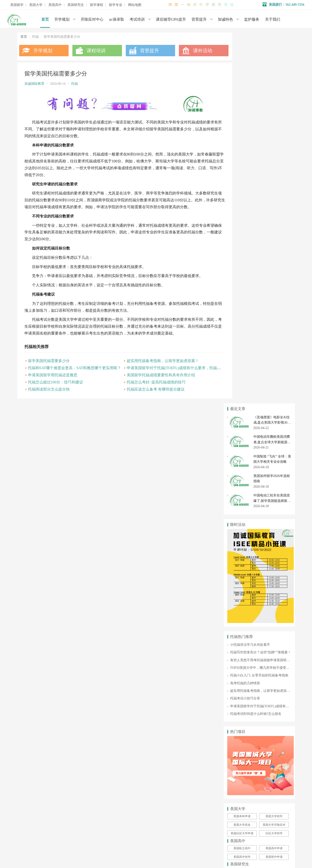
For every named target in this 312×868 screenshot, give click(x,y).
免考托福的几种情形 (245, 312)
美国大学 (36, 5)
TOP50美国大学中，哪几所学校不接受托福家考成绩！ (270, 297)
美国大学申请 (121, 585)
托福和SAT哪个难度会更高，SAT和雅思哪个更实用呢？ (75, 373)
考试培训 (137, 19)
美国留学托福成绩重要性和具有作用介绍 (154, 380)
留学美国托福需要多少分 (49, 366)
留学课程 (97, 5)
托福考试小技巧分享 (245, 328)
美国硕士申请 (242, 509)
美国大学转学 (274, 445)
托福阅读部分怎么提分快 (49, 395)
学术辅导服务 (121, 564)
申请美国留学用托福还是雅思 (53, 380)
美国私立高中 (242, 477)
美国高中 (55, 5)
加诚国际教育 (34, 84)
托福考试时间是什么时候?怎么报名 (256, 343)
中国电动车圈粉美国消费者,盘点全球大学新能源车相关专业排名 (272, 71)
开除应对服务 (121, 571)
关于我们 (273, 19)
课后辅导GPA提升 (171, 19)
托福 (75, 84)
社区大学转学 (274, 463)
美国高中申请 (274, 477)
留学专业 (116, 5)
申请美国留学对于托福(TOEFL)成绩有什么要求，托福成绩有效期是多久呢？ (184, 373)
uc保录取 (117, 19)
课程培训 (93, 51)
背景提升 (199, 19)
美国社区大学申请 (242, 463)
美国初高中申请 (123, 578)
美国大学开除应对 (274, 454)
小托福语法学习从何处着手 (250, 274)
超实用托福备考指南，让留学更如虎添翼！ (156, 366)
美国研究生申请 (242, 501)
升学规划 (62, 19)
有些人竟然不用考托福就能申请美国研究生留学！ (267, 289)
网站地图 (135, 5)
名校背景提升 (121, 557)
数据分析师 (39, 605)
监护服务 (252, 19)
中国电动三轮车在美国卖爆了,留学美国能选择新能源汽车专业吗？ (272, 130)
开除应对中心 (92, 19)
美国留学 (17, 5)
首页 (45, 19)
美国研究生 (76, 5)
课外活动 (193, 51)
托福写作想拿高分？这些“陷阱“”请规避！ (261, 281)
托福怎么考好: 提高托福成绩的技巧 (150, 388)
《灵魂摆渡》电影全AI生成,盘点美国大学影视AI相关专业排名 (272, 52)
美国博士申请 (274, 509)
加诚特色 (225, 19)
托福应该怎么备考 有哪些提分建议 (149, 395)
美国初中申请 (274, 486)
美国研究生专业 (274, 501)
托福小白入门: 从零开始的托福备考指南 (259, 305)
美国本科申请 (242, 445)
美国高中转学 (242, 486)
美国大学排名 (242, 454)
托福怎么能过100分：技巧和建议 (56, 388)
